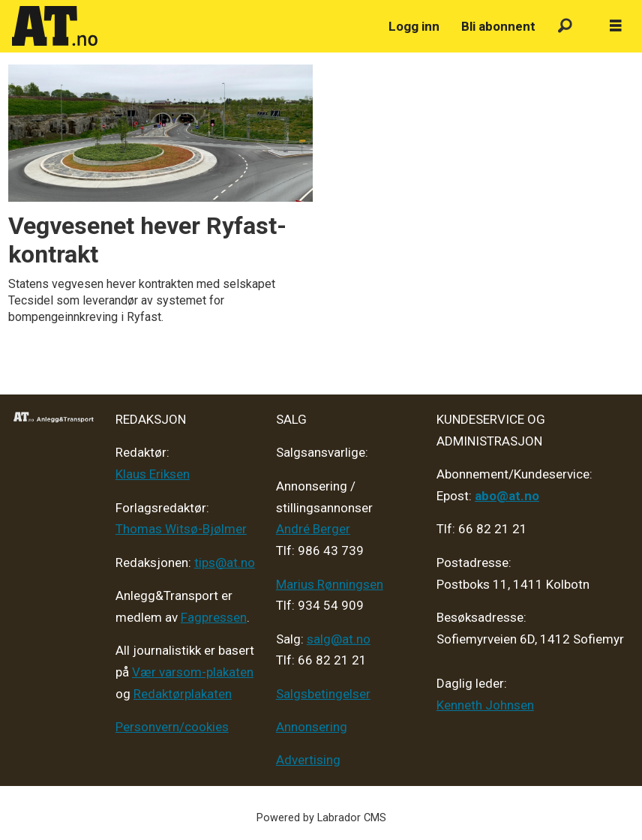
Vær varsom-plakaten (193, 672)
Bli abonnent (498, 26)
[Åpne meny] (616, 26)
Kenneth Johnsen (485, 705)
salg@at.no (339, 639)
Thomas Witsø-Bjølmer (181, 529)
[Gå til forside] (55, 26)
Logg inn (414, 26)
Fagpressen (214, 617)
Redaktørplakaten (183, 694)
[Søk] (565, 27)
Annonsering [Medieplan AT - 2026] (312, 727)
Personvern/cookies (172, 727)
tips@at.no (225, 562)
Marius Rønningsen (330, 584)
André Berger (313, 529)
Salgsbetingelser (323, 694)
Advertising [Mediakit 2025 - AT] (308, 760)
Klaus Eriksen (153, 474)
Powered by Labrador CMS (321, 818)
